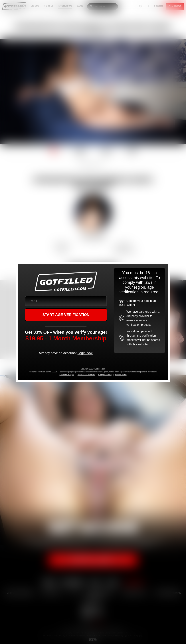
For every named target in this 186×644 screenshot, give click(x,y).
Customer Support (67, 375)
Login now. (85, 353)
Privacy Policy (121, 375)
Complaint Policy (105, 375)
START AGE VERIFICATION (66, 315)
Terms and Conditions (86, 375)
